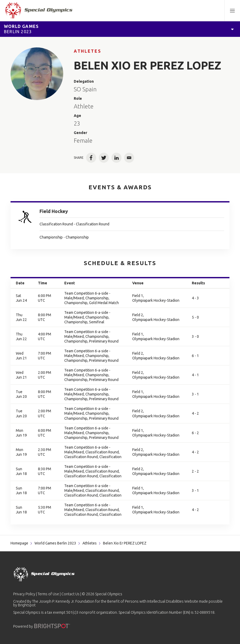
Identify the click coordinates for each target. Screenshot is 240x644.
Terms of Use (48, 594)
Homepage (19, 543)
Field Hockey (54, 211)
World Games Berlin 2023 (55, 543)
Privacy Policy (24, 594)
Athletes (87, 51)
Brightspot (27, 605)
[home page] (39, 11)
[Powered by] (52, 626)
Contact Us (70, 594)
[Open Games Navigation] (232, 29)
